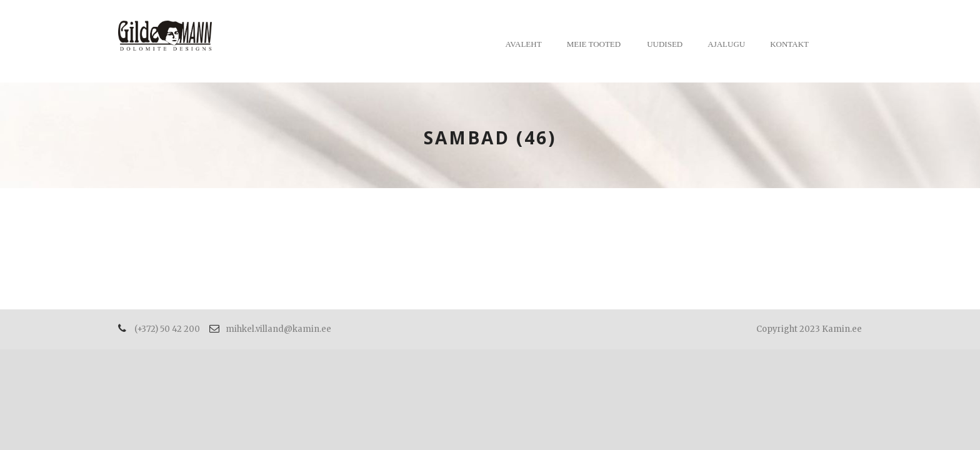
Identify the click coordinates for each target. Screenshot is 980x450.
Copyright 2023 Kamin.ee (809, 329)
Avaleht (524, 44)
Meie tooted (594, 44)
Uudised (665, 44)
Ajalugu (726, 44)
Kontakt (789, 44)
